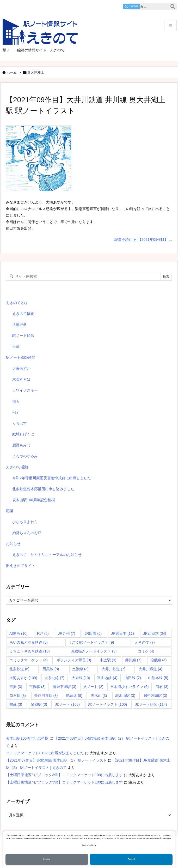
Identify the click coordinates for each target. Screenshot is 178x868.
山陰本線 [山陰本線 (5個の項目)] (158, 678)
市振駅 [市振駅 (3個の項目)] (37, 687)
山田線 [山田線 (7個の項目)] (133, 678)
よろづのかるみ (25, 456)
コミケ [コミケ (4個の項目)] (146, 651)
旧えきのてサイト (21, 566)
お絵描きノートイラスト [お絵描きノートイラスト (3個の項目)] (94, 651)
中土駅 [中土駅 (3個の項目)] (108, 660)
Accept (131, 859)
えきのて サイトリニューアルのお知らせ (47, 555)
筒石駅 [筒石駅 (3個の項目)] (18, 696)
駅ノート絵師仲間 (21, 357)
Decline (47, 859)
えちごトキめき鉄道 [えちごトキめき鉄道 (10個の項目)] (30, 651)
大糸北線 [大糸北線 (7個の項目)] (54, 678)
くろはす (20, 423)
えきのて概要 (23, 314)
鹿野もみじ (21, 445)
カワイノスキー (25, 390)
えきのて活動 (17, 467)
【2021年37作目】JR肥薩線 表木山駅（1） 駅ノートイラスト (56, 760)
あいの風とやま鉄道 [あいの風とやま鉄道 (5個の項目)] (29, 642)
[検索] (173, 7)
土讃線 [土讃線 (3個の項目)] (80, 669)
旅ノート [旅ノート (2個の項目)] (93, 687)
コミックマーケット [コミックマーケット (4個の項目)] (29, 660)
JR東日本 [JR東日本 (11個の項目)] (122, 633)
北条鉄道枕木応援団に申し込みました (43, 489)
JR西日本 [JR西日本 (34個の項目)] (155, 633)
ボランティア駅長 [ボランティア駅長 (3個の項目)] (74, 660)
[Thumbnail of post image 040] (41, 162)
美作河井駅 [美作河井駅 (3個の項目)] (46, 696)
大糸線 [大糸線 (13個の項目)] (81, 678)
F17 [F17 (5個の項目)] (43, 633)
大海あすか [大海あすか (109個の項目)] (23, 678)
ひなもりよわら (25, 522)
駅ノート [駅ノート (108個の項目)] (68, 704)
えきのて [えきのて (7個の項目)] (145, 642)
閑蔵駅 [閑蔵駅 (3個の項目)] (39, 704)
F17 (15, 412)
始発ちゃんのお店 (27, 533)
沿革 (16, 346)
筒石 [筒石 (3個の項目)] (162, 687)
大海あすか (21, 368)
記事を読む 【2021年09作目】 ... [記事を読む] (143, 240)
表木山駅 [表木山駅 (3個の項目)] (125, 696)
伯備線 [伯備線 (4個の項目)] (158, 660)
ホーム (12, 72)
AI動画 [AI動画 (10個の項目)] (19, 633)
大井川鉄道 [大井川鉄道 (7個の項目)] (113, 669)
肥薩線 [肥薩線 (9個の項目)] (74, 696)
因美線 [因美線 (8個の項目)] (51, 669)
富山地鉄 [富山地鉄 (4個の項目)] (107, 678)
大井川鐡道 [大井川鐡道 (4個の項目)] (151, 669)
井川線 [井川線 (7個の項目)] (133, 660)
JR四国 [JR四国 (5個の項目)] (93, 633)
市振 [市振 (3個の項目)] (16, 687)
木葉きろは (21, 379)
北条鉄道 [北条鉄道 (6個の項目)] (19, 669)
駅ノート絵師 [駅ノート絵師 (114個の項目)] (151, 704)
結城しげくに (23, 434)
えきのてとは (17, 303)
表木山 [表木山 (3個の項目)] (99, 696)
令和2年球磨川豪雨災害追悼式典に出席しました (52, 478)
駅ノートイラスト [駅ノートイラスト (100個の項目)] (108, 704)
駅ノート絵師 (23, 336)
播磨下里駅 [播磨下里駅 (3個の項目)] (65, 687)
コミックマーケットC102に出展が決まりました (45, 753)
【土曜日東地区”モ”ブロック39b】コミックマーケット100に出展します (64, 775)
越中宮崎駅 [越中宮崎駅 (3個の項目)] (155, 696)
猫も (16, 401)
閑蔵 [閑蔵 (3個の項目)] (16, 704)
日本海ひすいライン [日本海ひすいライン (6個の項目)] (129, 687)
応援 (10, 511)
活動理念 (20, 325)
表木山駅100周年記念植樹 (33, 500)
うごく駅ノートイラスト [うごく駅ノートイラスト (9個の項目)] (91, 642)
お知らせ (13, 544)
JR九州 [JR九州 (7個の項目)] (66, 633)
